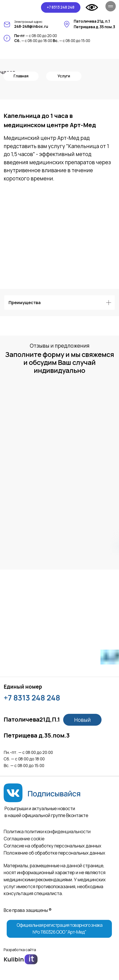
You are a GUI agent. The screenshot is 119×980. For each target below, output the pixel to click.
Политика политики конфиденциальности (47, 832)
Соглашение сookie (24, 839)
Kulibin (14, 959)
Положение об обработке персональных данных (54, 853)
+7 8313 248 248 (32, 698)
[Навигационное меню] (111, 6)
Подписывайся (54, 793)
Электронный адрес (28, 22)
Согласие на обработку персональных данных (52, 846)
